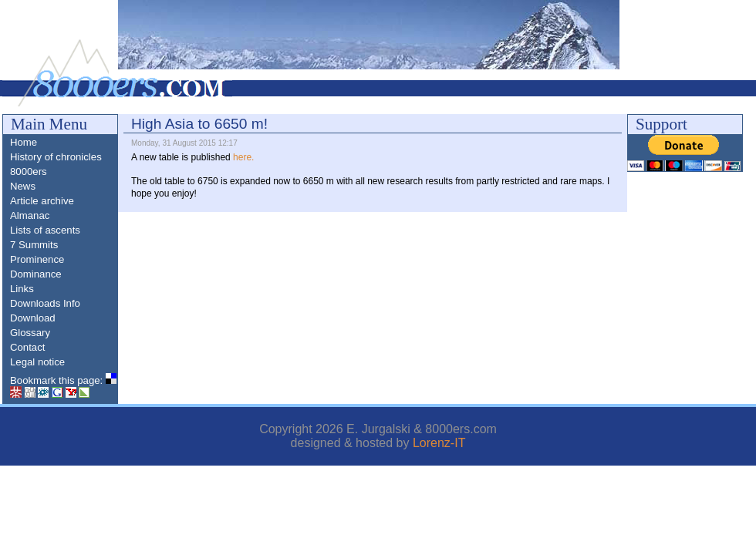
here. (243, 157)
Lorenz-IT (439, 443)
